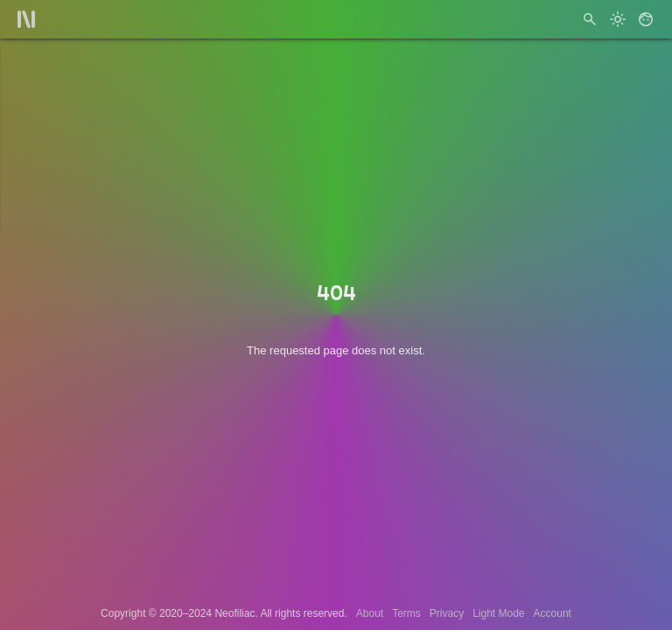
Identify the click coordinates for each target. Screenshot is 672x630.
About (370, 613)
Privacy (447, 613)
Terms (406, 613)
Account (553, 613)
